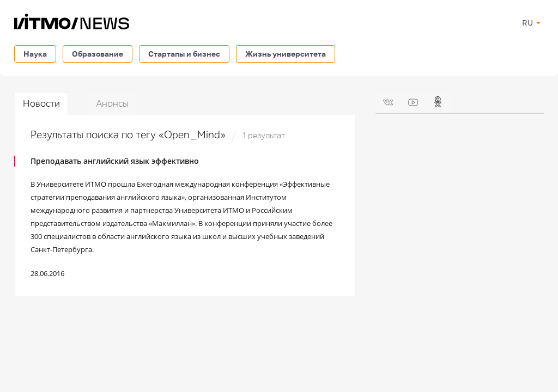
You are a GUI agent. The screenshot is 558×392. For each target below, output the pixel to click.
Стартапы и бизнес (184, 54)
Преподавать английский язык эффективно (115, 161)
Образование (98, 54)
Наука (35, 54)
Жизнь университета (286, 54)
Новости (41, 104)
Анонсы (112, 104)
